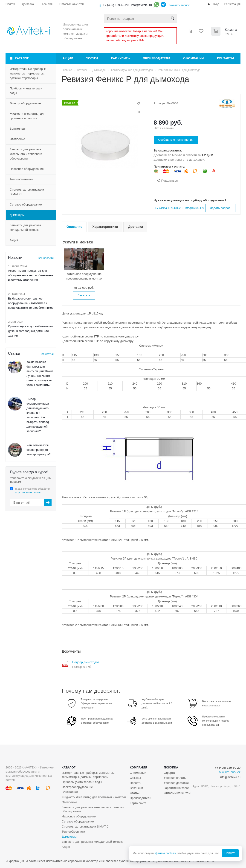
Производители (156, 58)
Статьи (135, 793)
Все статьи (47, 354)
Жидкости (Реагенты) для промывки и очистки (27, 116)
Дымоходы (17, 215)
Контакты (225, 58)
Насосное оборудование (27, 169)
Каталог (22, 58)
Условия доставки (176, 783)
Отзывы (135, 778)
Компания (139, 767)
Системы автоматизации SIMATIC (27, 192)
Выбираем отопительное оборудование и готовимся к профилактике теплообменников (31, 303)
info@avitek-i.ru (141, 5)
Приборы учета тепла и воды (26, 91)
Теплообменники (21, 179)
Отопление (17, 139)
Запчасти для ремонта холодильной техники (25, 227)
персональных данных (28, 492)
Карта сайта (138, 803)
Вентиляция (18, 129)
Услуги (92, 58)
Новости (136, 783)
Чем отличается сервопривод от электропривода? (39, 450)
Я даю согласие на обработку (33, 490)
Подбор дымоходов (86, 662)
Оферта (169, 773)
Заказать (84, 295)
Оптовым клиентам (177, 793)
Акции (68, 58)
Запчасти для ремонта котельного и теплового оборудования (26, 154)
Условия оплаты (175, 778)
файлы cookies (165, 853)
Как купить (120, 58)
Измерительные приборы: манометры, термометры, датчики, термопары (28, 73)
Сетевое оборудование (26, 204)
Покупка (171, 767)
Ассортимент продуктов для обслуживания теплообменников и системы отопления (31, 275)
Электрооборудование (25, 103)
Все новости (46, 258)
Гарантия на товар (177, 788)
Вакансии (136, 788)
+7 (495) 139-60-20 (116, 5)
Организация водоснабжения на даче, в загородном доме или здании (30, 331)
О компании (193, 58)
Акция (14, 240)
